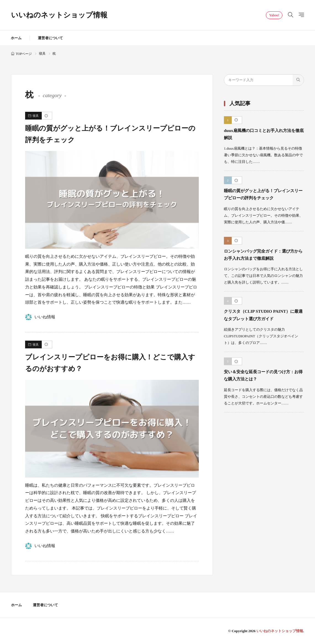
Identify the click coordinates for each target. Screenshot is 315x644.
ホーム (16, 38)
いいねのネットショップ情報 (59, 15)
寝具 (42, 54)
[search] (298, 80)
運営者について (50, 38)
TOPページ (24, 54)
